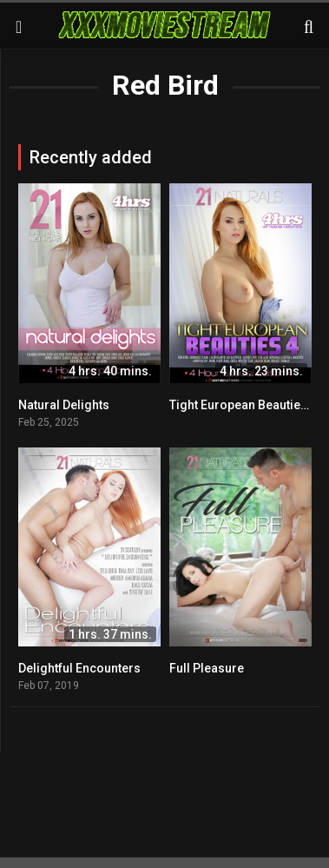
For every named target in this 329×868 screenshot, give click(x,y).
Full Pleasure (207, 668)
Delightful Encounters (79, 668)
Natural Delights (64, 405)
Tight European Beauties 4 (243, 405)
